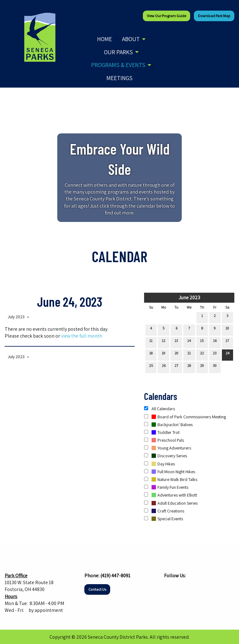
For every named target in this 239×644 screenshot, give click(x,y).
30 (215, 367)
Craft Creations (164, 511)
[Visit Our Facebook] (169, 588)
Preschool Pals (164, 440)
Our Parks (118, 52)
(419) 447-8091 (115, 576)
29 (202, 367)
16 (215, 342)
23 (215, 354)
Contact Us (97, 589)
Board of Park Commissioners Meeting (185, 417)
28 (189, 367)
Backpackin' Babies (168, 425)
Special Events (164, 519)
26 (164, 367)
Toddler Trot (162, 432)
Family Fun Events (166, 487)
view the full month (82, 336)
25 (151, 367)
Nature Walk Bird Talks (171, 479)
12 (164, 342)
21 (189, 354)
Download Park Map (214, 16)
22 (202, 354)
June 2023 (189, 298)
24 (227, 354)
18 (151, 354)
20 (176, 354)
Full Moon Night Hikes (170, 472)
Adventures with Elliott (171, 495)
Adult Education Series (171, 503)
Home (105, 39)
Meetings (119, 78)
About (131, 39)
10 (227, 329)
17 (227, 342)
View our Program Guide (166, 16)
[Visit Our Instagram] (179, 588)
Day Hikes (159, 464)
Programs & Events (118, 65)
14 (189, 342)
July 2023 (16, 317)
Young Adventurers (168, 448)
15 (202, 342)
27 (176, 367)
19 (164, 354)
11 (151, 342)
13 (176, 342)
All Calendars (159, 409)
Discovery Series (166, 456)
